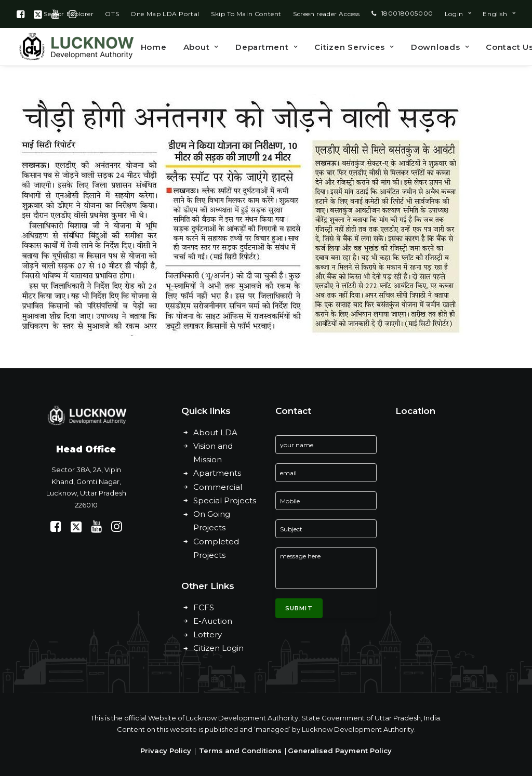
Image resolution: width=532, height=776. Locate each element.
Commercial (218, 487)
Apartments (217, 473)
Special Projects (225, 500)
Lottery (208, 634)
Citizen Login (218, 648)
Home (154, 47)
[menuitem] (112, 14)
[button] (21, 14)
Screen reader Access (327, 14)
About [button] (201, 47)
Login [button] (458, 14)
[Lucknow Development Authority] (75, 47)
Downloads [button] (440, 47)
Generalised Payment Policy (340, 751)
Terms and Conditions (240, 751)
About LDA (215, 432)
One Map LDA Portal (165, 14)
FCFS (204, 607)
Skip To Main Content (246, 14)
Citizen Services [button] (354, 47)
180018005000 (407, 13)
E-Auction (213, 621)
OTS (112, 14)
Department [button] (267, 47)
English (499, 14)
